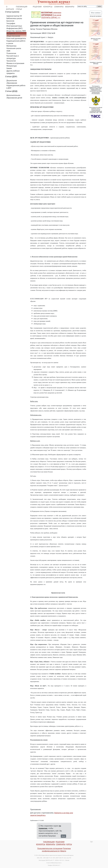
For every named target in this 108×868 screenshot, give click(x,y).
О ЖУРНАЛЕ (10, 8)
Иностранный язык (14, 26)
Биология (10, 21)
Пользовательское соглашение (50, 848)
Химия (9, 68)
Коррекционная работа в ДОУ (16, 87)
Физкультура (12, 66)
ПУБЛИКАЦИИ (49, 842)
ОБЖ (8, 51)
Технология (11, 61)
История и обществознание (13, 35)
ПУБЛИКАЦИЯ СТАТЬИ (22, 8)
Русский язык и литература (13, 57)
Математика (11, 46)
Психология (11, 53)
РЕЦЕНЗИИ (37, 7)
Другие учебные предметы (13, 72)
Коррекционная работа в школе (16, 42)
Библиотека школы (14, 18)
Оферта (63, 851)
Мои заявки (96, 13)
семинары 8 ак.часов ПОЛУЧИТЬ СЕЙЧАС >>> (51, 15)
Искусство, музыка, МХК (16, 31)
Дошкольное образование (12, 82)
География (11, 23)
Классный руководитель (16, 38)
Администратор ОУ (14, 16)
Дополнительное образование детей (14, 96)
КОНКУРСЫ (48, 7)
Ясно (63, 836)
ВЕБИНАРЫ (70, 7)
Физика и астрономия (15, 63)
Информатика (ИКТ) (14, 28)
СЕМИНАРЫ (59, 7)
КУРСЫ (69, 844)
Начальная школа (14, 48)
